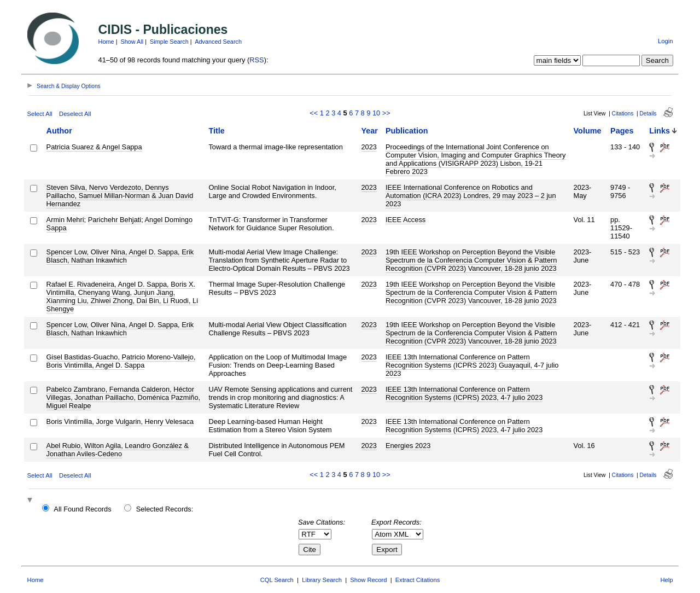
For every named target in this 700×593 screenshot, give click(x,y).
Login (665, 41)
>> (386, 113)
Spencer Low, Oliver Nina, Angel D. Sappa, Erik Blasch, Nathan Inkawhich (120, 256)
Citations (623, 114)
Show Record (368, 580)
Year (370, 131)
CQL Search (277, 580)
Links (660, 131)
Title (216, 131)
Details (648, 114)
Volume (588, 131)
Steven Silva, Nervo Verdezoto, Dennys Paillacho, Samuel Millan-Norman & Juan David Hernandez (120, 196)
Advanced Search (218, 42)
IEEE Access (406, 220)
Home (106, 42)
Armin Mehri (65, 220)
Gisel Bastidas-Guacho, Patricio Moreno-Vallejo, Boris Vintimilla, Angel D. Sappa (121, 361)
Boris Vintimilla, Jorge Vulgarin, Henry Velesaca (120, 422)
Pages (622, 131)
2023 (369, 147)
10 (376, 113)
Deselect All (75, 114)
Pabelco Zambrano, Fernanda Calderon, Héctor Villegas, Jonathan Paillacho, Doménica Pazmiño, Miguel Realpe (123, 397)
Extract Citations (418, 580)
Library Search (322, 580)
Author (59, 131)
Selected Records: (165, 509)
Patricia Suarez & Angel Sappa (94, 147)
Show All (132, 42)
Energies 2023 (408, 446)
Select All (40, 114)
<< (314, 113)
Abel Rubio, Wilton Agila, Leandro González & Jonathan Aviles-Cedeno (118, 450)
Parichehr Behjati (115, 220)
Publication (407, 131)
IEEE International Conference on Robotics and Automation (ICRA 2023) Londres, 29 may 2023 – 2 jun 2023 (471, 196)
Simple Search (169, 42)
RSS (256, 60)
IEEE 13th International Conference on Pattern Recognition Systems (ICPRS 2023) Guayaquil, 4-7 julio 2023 (472, 365)
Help (666, 580)
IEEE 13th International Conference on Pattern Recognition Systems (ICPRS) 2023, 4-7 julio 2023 (464, 393)
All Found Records (82, 509)
